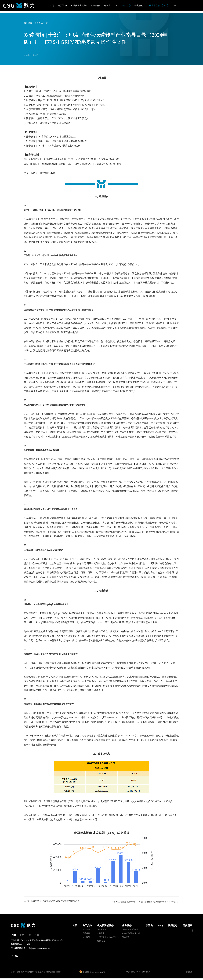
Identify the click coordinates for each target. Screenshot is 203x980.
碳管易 (107, 6)
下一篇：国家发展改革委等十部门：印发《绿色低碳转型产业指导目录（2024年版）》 (144, 901)
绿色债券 (126, 937)
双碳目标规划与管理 (130, 929)
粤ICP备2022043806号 (54, 973)
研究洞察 (139, 6)
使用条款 (189, 973)
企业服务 (96, 6)
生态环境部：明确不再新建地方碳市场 (44, 450)
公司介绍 (86, 929)
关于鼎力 (63, 6)
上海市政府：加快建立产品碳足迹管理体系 (46, 550)
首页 (52, 6)
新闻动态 (126, 6)
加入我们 (86, 937)
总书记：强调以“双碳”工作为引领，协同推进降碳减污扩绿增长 (56, 210)
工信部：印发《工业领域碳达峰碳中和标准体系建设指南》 (54, 255)
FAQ (116, 6)
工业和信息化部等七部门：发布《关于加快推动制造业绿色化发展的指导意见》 (65, 364)
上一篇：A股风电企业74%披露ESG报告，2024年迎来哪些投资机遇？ (55, 901)
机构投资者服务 (79, 6)
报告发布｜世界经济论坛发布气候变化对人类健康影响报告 (54, 654)
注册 (158, 6)
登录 (151, 6)
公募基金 (101, 933)
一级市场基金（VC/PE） (107, 937)
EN (165, 6)
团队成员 (86, 933)
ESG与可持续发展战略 (131, 933)
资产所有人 (102, 929)
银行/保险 (101, 941)
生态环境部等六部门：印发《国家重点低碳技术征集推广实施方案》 (59, 405)
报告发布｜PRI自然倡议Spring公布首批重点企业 (49, 604)
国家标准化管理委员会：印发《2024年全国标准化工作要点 (55, 509)
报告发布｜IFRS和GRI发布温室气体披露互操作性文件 (52, 704)
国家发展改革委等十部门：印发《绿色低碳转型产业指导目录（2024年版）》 (63, 310)
